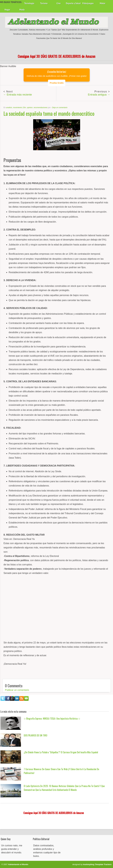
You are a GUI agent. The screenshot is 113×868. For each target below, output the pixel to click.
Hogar (7, 10)
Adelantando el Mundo (18, 864)
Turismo (44, 3)
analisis (9, 108)
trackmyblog (89, 864)
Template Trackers (103, 864)
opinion (30, 108)
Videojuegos (88, 3)
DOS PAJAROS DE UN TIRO (36, 735)
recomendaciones (41, 108)
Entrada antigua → (99, 95)
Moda (22, 10)
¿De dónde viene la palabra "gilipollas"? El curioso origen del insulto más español (61, 752)
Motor (103, 3)
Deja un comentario (60, 108)
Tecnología (29, 3)
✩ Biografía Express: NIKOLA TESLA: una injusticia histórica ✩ (52, 719)
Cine (59, 3)
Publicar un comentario (17, 690)
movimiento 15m (20, 108)
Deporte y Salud (73, 3)
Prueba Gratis (57, 83)
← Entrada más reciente (18, 95)
